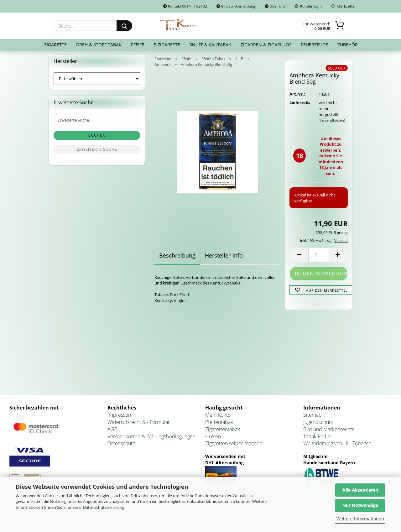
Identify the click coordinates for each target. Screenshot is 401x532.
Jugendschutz (318, 426)
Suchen (97, 139)
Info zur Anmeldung (236, 6)
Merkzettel (343, 6)
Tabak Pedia (317, 440)
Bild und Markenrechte (329, 433)
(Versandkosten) (332, 124)
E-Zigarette (167, 45)
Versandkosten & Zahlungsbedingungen (151, 440)
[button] (299, 259)
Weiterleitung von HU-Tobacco (337, 447)
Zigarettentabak (223, 433)
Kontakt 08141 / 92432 (185, 6)
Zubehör (348, 45)
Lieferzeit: (299, 107)
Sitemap (312, 419)
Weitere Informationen (360, 519)
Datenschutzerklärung (104, 507)
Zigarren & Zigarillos (266, 45)
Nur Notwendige (360, 505)
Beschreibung (177, 259)
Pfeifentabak (219, 426)
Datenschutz (121, 447)
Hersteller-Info (224, 259)
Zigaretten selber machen (234, 447)
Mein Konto (218, 419)
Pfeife (138, 45)
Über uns (275, 6)
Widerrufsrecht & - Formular (139, 426)
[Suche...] (124, 26)
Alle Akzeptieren (360, 490)
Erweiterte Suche (97, 153)
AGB (112, 433)
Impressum (120, 419)
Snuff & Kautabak (210, 45)
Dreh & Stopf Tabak (99, 45)
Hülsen (213, 440)
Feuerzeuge (315, 45)
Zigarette (55, 45)
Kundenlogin (308, 6)
